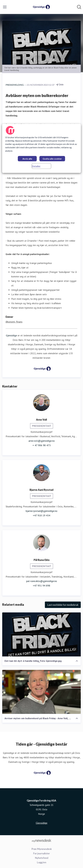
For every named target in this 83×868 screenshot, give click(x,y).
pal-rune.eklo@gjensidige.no (42, 581)
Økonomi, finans (14, 322)
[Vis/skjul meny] (5, 7)
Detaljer (36, 166)
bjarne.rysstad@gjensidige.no (41, 511)
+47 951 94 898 (41, 586)
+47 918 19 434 (41, 515)
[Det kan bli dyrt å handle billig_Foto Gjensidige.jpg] (41, 634)
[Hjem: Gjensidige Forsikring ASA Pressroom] (41, 7)
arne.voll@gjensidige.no (42, 441)
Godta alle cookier (52, 159)
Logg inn (42, 862)
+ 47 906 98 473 (42, 445)
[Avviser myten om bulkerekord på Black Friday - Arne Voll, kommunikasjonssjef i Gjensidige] (41, 692)
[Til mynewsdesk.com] (41, 840)
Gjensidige (11, 335)
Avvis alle (27, 159)
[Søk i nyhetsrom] (79, 7)
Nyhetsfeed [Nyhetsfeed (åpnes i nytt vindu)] (42, 858)
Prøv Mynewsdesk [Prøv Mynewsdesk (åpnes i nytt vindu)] (42, 849)
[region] (41, 148)
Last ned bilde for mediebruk (63, 605)
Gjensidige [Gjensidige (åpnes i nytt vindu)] (42, 823)
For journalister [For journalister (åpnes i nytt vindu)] (41, 853)
